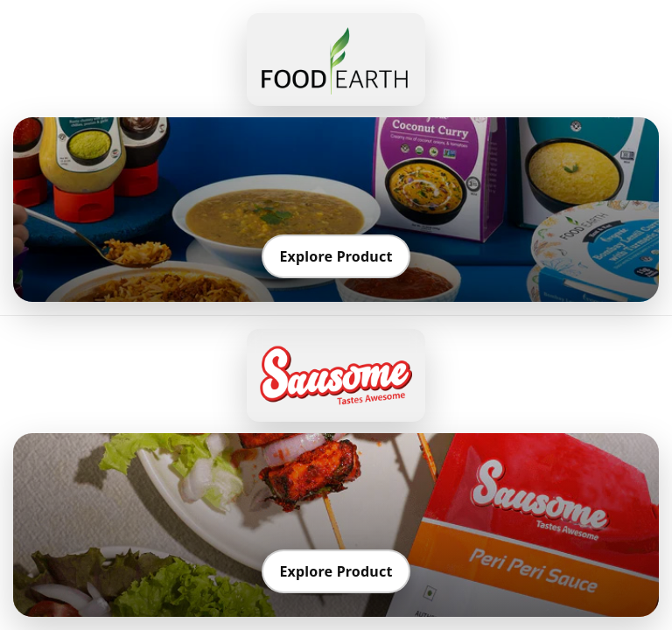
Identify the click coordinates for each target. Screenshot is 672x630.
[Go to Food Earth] (336, 59)
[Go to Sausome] (336, 375)
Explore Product (336, 256)
